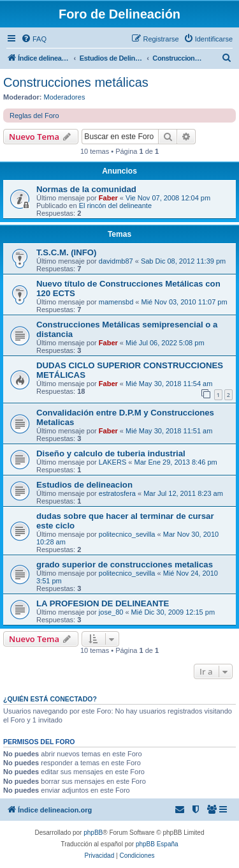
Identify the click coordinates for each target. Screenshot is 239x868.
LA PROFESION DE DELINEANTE (103, 603)
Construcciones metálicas (76, 82)
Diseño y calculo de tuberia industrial (111, 453)
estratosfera (117, 493)
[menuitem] (34, 39)
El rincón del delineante (115, 206)
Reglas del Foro (34, 116)
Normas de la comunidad (86, 189)
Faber (108, 198)
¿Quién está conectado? (50, 699)
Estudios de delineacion (84, 485)
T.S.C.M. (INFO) (67, 252)
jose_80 (111, 612)
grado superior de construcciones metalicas (125, 565)
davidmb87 (116, 261)
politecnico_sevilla (127, 534)
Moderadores (65, 97)
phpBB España (157, 844)
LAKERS (112, 462)
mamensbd (116, 302)
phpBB (93, 833)
